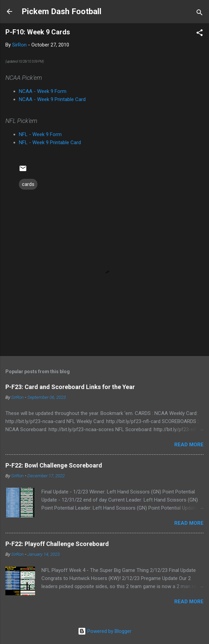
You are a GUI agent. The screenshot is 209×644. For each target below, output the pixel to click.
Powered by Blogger (105, 631)
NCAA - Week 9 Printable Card (52, 99)
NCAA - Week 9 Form (43, 91)
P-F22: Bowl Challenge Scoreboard (54, 465)
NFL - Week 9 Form (40, 134)
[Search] (200, 14)
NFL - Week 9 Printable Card (50, 142)
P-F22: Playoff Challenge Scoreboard (57, 544)
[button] (200, 34)
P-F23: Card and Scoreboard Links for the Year (70, 387)
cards (28, 184)
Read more (189, 445)
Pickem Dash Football (62, 11)
